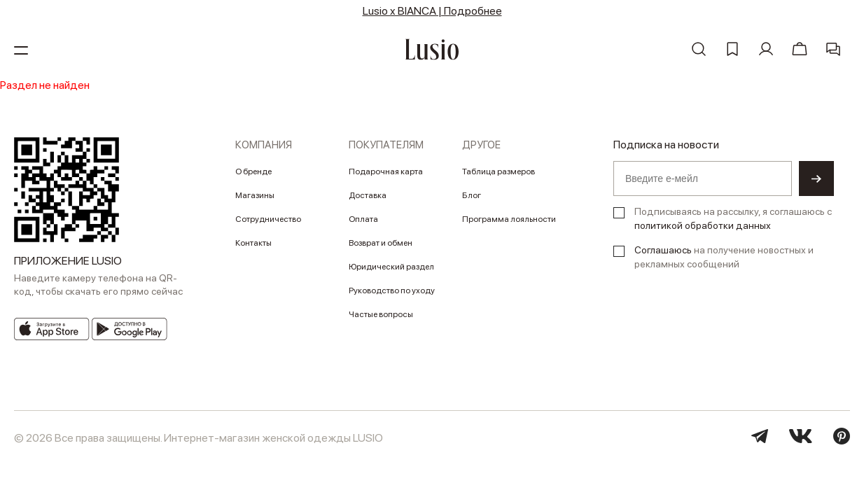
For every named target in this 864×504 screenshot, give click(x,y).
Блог (472, 195)
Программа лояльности (509, 219)
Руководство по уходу (392, 290)
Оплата (363, 219)
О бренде (253, 171)
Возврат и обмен (381, 243)
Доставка (368, 195)
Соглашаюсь (663, 250)
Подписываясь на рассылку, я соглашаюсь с (733, 218)
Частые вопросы (381, 314)
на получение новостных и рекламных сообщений (724, 257)
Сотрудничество (268, 219)
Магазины (255, 195)
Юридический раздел (391, 267)
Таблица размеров (499, 171)
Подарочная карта (386, 171)
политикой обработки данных (703, 225)
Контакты (253, 243)
